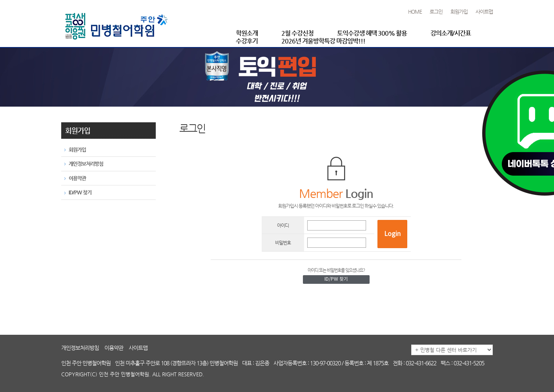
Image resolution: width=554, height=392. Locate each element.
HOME (415, 12)
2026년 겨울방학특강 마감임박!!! (323, 41)
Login (392, 234)
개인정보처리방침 (80, 348)
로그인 (436, 12)
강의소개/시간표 (451, 33)
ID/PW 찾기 (336, 279)
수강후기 (247, 41)
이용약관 (114, 348)
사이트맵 (484, 12)
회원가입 (459, 12)
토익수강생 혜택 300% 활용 (372, 33)
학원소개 (247, 33)
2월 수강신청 (297, 33)
